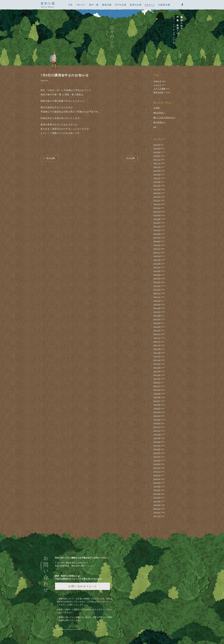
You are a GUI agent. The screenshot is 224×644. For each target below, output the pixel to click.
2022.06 (157, 315)
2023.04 (157, 278)
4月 (155, 127)
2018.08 (157, 486)
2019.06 (157, 449)
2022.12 (157, 293)
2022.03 (157, 327)
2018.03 (157, 505)
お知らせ (157, 81)
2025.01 (157, 200)
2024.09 (157, 215)
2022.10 (157, 301)
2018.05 (157, 497)
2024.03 (157, 237)
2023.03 (157, 282)
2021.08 (157, 353)
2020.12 (157, 382)
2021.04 (157, 367)
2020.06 (157, 405)
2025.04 (157, 189)
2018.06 (157, 494)
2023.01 (157, 289)
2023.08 (157, 263)
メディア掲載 (159, 89)
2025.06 (157, 182)
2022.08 (157, 308)
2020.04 (157, 412)
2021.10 (157, 345)
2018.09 (157, 483)
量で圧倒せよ (159, 122)
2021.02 (157, 375)
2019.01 (157, 468)
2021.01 (157, 379)
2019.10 (157, 434)
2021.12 (157, 338)
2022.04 (157, 323)
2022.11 (157, 297)
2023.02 (157, 286)
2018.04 (157, 501)
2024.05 (157, 230)
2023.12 (157, 249)
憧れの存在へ (159, 113)
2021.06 (157, 360)
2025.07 (157, 178)
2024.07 (157, 223)
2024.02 (157, 241)
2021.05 (157, 364)
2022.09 (157, 304)
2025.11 (157, 163)
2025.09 (157, 171)
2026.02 (157, 152)
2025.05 (157, 185)
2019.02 (157, 464)
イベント (157, 85)
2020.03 (157, 416)
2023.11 (157, 252)
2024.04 (157, 234)
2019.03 (157, 460)
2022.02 (157, 330)
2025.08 (157, 174)
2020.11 (157, 386)
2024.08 (157, 219)
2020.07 (157, 401)
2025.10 (157, 167)
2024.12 (157, 204)
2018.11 (157, 475)
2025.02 (157, 197)
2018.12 (157, 471)
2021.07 (157, 356)
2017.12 (157, 516)
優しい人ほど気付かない (164, 117)
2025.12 (157, 159)
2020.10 (157, 390)
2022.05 (157, 319)
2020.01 (157, 423)
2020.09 (157, 393)
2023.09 (157, 260)
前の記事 (51, 158)
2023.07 (157, 267)
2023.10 (157, 256)
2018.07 (157, 490)
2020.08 (157, 397)
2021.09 (157, 349)
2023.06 (157, 271)
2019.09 (157, 438)
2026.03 (157, 148)
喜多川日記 (158, 92)
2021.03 (157, 371)
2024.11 (157, 208)
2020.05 (157, 408)
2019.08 (157, 442)
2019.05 (157, 453)
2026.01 (157, 156)
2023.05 (157, 275)
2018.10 (157, 479)
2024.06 (157, 226)
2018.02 (157, 509)
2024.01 (157, 245)
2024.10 (157, 211)
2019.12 (157, 427)
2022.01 (157, 334)
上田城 (156, 108)
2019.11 (157, 431)
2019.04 (157, 457)
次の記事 (131, 158)
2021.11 (157, 341)
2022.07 (157, 312)
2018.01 (157, 512)
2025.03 (157, 193)
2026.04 (157, 145)
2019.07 (157, 445)
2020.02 (157, 419)
